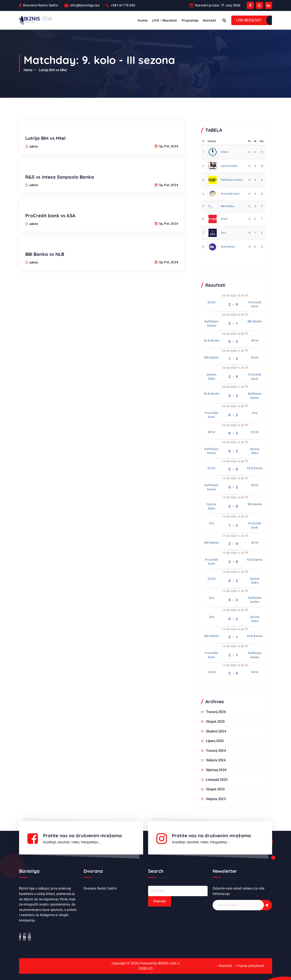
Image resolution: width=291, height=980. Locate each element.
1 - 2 (233, 359)
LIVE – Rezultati (165, 20)
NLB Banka (228, 247)
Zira (223, 233)
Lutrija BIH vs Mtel (53, 70)
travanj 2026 (216, 712)
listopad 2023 (217, 780)
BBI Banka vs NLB (45, 260)
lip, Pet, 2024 (166, 152)
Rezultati (226, 966)
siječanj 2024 (216, 770)
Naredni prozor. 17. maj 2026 (218, 5)
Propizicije (190, 20)
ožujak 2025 (215, 722)
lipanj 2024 (215, 741)
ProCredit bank (230, 194)
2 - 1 (233, 324)
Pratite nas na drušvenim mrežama (82, 836)
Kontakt (209, 20)
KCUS (224, 152)
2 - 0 (233, 304)
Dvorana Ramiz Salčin (41, 5)
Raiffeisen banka (232, 180)
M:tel (224, 219)
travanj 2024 (216, 751)
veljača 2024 (216, 760)
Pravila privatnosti (251, 966)
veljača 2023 (216, 799)
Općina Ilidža (229, 166)
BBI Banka (228, 206)
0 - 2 (233, 342)
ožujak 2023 (215, 789)
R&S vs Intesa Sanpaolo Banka (60, 182)
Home (143, 20)
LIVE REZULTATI (249, 20)
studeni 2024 (216, 731)
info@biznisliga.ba (85, 5)
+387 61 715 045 (123, 5)
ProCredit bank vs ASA (50, 221)
